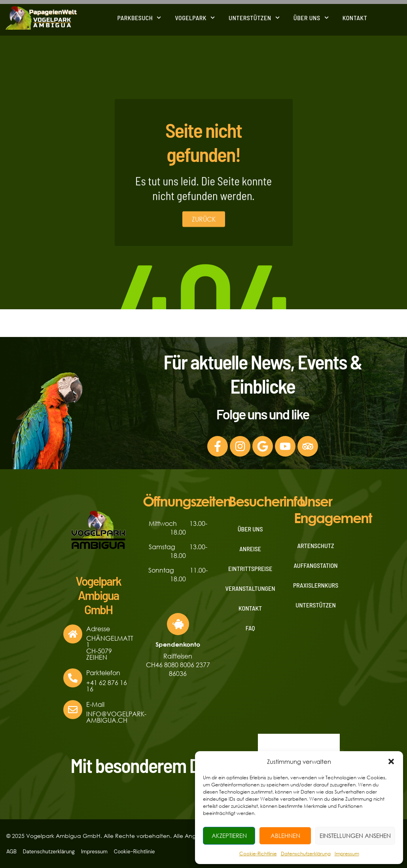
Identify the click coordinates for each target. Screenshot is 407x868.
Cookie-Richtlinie (258, 854)
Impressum (347, 854)
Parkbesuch (139, 17)
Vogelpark (195, 17)
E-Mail (95, 704)
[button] (391, 761)
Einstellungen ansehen (355, 836)
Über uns (311, 17)
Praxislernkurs (316, 585)
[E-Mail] (73, 710)
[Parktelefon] (73, 678)
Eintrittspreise (250, 568)
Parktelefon (103, 673)
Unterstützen (254, 17)
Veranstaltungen (250, 588)
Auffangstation (316, 565)
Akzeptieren (229, 836)
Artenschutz (316, 545)
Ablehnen (285, 836)
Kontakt (355, 17)
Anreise (250, 549)
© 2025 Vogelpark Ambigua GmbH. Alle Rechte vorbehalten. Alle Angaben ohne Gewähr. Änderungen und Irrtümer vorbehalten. (183, 836)
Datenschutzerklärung (306, 854)
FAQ (250, 628)
